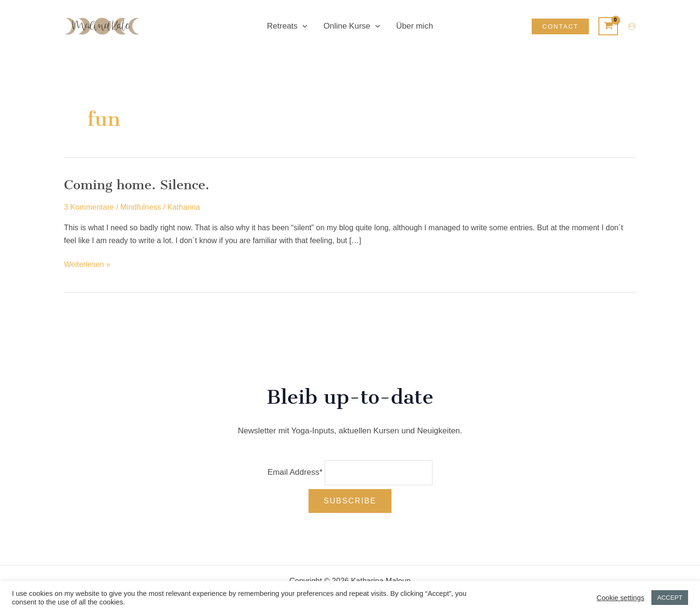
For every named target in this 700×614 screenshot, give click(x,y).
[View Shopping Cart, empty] (608, 26)
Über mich (415, 26)
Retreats (287, 26)
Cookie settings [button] (620, 598)
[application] (302, 26)
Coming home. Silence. (137, 185)
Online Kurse (351, 26)
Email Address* (295, 472)
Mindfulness (140, 207)
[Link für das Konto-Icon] (632, 26)
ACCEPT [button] (670, 598)
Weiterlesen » (87, 265)
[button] (560, 26)
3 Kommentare (89, 207)
